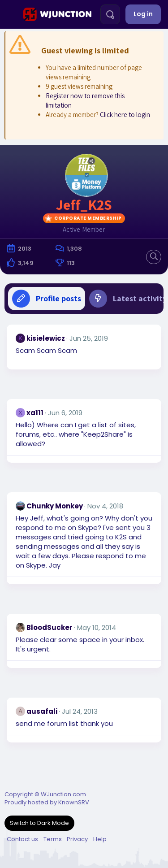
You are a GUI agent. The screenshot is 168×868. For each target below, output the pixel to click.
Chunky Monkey (55, 506)
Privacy (77, 839)
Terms (53, 839)
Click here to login (125, 115)
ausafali (42, 711)
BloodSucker (50, 627)
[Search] (110, 14)
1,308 (74, 249)
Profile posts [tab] (47, 299)
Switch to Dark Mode (39, 823)
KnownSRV (74, 802)
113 (71, 263)
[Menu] (11, 14)
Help (100, 839)
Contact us (22, 839)
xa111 (35, 413)
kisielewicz (46, 338)
